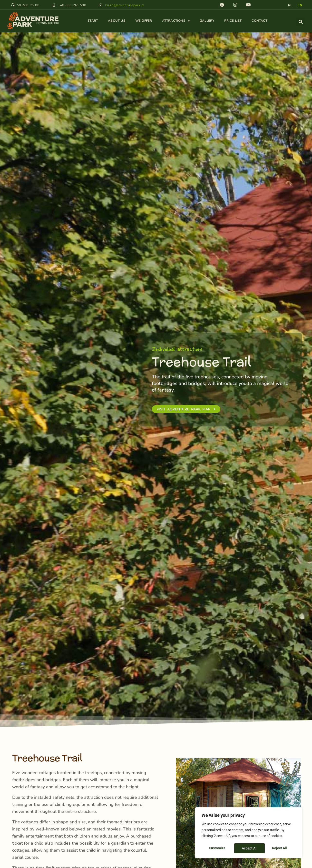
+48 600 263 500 (72, 5)
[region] (249, 833)
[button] (301, 22)
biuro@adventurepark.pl (124, 5)
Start (93, 21)
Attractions (176, 21)
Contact (259, 21)
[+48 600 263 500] (54, 5)
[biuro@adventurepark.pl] (101, 5)
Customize (217, 848)
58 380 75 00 (28, 5)
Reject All (249, 848)
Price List (233, 21)
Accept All (281, 848)
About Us (117, 21)
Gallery (207, 21)
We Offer (144, 21)
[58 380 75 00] (13, 5)
